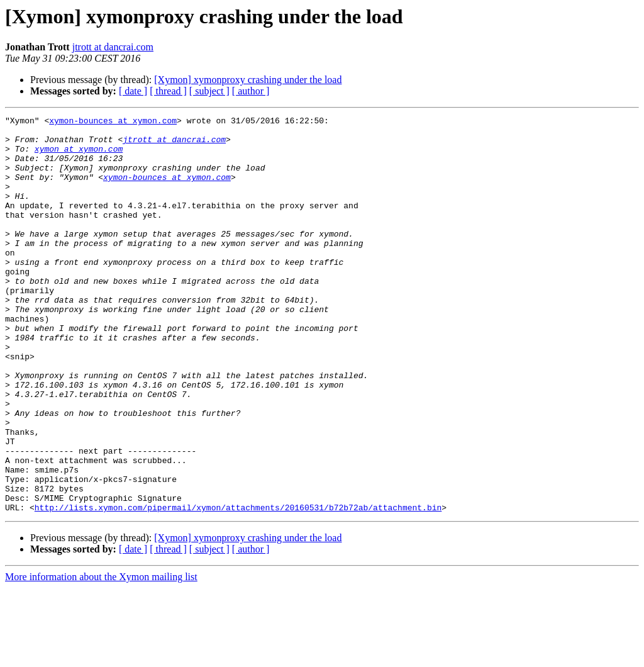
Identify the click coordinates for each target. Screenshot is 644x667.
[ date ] (133, 91)
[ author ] (251, 91)
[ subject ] (209, 91)
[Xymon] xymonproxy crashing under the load (248, 80)
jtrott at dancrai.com (113, 47)
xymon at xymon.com (79, 156)
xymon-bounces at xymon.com (113, 122)
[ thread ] (168, 91)
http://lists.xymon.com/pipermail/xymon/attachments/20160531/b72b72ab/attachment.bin (238, 586)
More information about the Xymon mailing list (101, 656)
